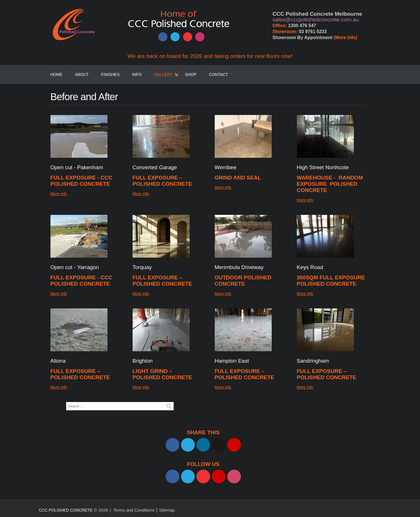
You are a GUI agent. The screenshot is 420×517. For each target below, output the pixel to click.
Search (169, 406)
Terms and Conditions (134, 510)
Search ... (66, 402)
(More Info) (345, 38)
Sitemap (167, 510)
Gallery (163, 74)
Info (137, 74)
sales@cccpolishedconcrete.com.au (316, 20)
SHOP (191, 74)
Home (56, 74)
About (82, 74)
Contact (219, 74)
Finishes (110, 74)
